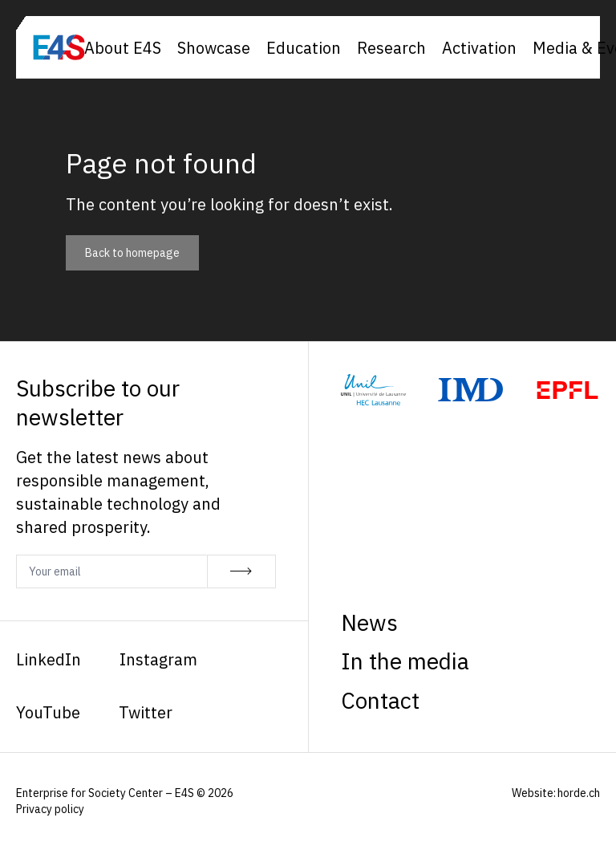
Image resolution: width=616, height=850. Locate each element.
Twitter (146, 712)
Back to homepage (132, 253)
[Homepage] (59, 47)
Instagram (158, 659)
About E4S (123, 48)
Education (304, 48)
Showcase (214, 48)
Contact (380, 700)
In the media (405, 661)
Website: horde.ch (556, 793)
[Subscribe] (241, 571)
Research (391, 48)
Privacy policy (50, 809)
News (369, 622)
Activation (479, 48)
